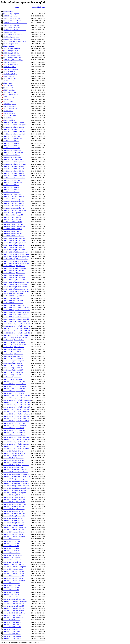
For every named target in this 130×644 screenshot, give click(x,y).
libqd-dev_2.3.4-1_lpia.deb (11, 588)
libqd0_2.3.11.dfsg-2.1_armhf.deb (13, 365)
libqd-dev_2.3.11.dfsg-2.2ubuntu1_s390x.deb (16, 474)
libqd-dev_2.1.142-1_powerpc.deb (13, 629)
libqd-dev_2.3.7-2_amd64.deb (12, 553)
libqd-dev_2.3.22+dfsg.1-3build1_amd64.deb (16, 421)
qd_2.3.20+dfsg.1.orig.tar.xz (11, 37)
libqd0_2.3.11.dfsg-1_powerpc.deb (13, 372)
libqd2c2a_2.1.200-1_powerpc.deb (13, 215)
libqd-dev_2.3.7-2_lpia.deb (11, 544)
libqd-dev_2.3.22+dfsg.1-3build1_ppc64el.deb (16, 414)
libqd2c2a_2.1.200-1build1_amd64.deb (14, 210)
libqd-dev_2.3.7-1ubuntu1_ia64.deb (13, 571)
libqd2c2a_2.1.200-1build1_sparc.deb (14, 196)
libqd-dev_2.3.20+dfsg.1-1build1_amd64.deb (16, 449)
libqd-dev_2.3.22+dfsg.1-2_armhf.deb (14, 430)
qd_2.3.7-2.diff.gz (8, 85)
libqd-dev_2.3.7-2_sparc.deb (11, 539)
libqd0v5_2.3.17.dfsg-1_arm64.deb (13, 303)
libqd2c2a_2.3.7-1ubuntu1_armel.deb (14, 176)
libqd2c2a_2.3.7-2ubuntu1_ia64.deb (14, 127)
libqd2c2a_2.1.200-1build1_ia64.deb (14, 203)
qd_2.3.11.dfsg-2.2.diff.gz (11, 65)
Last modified (36, 7)
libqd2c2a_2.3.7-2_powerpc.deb (12, 139)
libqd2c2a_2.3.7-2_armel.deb (12, 148)
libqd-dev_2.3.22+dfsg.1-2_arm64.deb (14, 432)
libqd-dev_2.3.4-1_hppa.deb (11, 594)
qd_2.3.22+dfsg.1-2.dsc (10, 32)
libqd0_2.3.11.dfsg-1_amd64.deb (13, 379)
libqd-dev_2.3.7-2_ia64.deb (11, 546)
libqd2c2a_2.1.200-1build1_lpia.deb (14, 201)
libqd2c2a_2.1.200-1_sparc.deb (12, 213)
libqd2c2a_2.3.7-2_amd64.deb (12, 150)
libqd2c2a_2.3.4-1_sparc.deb (11, 180)
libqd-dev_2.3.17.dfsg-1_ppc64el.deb (14, 453)
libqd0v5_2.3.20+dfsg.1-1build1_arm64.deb (16, 289)
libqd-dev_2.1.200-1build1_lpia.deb (13, 604)
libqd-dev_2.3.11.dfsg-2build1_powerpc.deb (16, 465)
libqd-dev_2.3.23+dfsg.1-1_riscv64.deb (14, 384)
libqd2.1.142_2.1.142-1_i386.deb (13, 231)
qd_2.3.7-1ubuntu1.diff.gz (11, 95)
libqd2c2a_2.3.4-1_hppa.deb (11, 192)
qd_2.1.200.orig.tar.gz (9, 104)
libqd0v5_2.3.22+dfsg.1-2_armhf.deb (14, 273)
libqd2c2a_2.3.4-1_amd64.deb (12, 194)
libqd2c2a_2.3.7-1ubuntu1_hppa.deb (14, 173)
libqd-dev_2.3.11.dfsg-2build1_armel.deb (15, 470)
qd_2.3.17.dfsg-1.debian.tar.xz (12, 48)
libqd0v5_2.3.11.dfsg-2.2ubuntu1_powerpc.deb (17, 312)
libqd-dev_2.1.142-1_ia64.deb (12, 631)
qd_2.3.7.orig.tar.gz (9, 76)
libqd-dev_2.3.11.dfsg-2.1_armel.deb (14, 511)
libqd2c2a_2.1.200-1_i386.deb (12, 220)
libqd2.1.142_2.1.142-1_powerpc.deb (14, 227)
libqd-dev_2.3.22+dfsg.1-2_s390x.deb (14, 423)
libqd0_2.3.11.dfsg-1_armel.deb (12, 377)
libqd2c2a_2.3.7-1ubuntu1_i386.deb (14, 171)
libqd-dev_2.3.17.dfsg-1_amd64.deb (14, 463)
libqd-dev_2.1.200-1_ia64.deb (12, 620)
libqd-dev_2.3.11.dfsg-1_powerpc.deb (14, 516)
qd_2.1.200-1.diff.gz (9, 113)
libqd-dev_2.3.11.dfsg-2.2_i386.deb (13, 495)
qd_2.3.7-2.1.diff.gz (9, 90)
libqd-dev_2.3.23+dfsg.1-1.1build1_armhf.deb (16, 402)
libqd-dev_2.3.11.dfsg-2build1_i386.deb (15, 467)
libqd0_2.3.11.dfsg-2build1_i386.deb (14, 340)
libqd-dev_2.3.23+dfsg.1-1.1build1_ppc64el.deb (17, 400)
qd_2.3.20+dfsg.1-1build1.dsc (12, 39)
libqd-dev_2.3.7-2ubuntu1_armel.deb (14, 534)
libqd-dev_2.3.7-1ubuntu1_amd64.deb (14, 581)
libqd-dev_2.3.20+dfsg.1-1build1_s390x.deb (16, 437)
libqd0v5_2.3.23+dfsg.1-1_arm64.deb (14, 247)
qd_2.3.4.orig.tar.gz (9, 97)
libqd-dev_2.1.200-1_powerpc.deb (13, 618)
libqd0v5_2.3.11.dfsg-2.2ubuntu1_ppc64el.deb (16, 310)
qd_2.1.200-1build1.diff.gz (11, 109)
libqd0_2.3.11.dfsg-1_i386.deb (12, 375)
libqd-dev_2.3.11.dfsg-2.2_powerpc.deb (15, 493)
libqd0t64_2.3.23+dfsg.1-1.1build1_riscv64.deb (17, 326)
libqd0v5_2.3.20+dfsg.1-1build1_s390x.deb (16, 280)
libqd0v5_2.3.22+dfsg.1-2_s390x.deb (14, 266)
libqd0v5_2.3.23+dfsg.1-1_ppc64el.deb (14, 243)
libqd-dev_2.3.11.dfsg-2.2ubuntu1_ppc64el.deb (17, 476)
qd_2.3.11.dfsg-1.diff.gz (10, 74)
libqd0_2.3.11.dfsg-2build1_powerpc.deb (15, 338)
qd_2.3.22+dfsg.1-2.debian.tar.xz (13, 34)
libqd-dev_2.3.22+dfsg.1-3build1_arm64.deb (16, 419)
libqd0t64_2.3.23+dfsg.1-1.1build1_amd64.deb (17, 335)
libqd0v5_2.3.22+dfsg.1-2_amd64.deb (14, 277)
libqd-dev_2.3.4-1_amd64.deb (12, 597)
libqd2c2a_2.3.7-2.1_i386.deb (12, 155)
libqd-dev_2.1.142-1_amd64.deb (12, 638)
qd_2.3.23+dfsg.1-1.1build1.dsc (12, 21)
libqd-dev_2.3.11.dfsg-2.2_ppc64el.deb (14, 490)
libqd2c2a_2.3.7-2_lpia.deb (11, 141)
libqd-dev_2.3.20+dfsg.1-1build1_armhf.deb (16, 444)
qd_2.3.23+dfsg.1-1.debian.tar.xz (13, 18)
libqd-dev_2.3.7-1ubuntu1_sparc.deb (14, 564)
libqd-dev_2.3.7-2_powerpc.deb (12, 541)
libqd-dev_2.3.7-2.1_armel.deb (12, 560)
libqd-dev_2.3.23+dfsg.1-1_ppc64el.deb (15, 386)
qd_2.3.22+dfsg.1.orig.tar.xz (11, 25)
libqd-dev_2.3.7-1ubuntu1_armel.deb (14, 578)
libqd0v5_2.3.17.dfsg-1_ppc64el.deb (14, 296)
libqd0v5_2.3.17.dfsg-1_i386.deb (13, 298)
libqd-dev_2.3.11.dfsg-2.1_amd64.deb (14, 513)
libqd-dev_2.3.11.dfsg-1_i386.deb (13, 518)
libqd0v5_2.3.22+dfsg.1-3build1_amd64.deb (16, 264)
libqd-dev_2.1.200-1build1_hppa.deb (14, 611)
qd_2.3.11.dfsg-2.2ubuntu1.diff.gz (13, 60)
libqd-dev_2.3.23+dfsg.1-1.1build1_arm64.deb (17, 405)
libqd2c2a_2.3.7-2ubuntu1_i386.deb (14, 129)
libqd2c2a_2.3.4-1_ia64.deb (11, 187)
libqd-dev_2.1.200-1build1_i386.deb (14, 608)
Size (43, 7)
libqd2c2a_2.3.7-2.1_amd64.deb (12, 159)
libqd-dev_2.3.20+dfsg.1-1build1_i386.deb (15, 442)
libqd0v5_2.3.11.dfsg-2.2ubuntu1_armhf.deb (16, 317)
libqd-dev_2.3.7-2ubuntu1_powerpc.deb (15, 527)
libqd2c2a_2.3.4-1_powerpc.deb (12, 183)
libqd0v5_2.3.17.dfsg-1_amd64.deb (13, 305)
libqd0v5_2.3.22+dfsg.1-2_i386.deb (13, 271)
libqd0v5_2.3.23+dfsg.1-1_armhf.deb (14, 245)
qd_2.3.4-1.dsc (7, 99)
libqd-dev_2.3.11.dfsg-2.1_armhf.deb (14, 509)
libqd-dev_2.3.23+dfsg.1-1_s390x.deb (14, 382)
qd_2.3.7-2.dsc (7, 83)
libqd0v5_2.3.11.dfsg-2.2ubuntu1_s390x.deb (16, 308)
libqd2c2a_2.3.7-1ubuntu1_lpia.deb (13, 166)
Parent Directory (8, 11)
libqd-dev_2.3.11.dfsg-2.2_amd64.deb (14, 502)
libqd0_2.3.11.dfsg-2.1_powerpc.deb (14, 361)
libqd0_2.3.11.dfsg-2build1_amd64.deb (14, 345)
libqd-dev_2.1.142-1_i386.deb (12, 634)
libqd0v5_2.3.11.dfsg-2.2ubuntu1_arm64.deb (16, 319)
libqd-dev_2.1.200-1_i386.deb (12, 622)
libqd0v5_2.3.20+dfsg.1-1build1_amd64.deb (16, 291)
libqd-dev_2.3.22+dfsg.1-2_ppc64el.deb (15, 426)
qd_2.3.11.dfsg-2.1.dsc (10, 67)
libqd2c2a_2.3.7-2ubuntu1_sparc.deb (14, 122)
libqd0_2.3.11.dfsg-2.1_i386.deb (12, 363)
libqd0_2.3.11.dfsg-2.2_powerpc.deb (14, 349)
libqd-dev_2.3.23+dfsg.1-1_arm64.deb (14, 391)
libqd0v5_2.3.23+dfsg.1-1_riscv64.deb (14, 240)
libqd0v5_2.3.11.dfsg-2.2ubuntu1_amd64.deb (16, 321)
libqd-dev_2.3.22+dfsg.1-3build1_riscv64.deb (16, 412)
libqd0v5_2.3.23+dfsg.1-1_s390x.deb (14, 238)
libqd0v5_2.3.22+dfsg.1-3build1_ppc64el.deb (16, 257)
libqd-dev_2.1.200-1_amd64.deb (12, 625)
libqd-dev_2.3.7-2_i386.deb (11, 548)
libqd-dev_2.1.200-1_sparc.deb (12, 615)
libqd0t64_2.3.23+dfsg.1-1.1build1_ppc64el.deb (17, 328)
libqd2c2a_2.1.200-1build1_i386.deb (14, 206)
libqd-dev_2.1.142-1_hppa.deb (12, 636)
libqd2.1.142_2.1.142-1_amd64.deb (13, 236)
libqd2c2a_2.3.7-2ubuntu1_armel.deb (14, 132)
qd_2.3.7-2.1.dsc (8, 88)
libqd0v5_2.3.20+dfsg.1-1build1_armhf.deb (16, 287)
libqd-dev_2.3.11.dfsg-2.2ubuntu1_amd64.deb (16, 488)
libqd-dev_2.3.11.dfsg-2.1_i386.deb (13, 507)
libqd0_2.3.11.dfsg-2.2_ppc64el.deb (13, 347)
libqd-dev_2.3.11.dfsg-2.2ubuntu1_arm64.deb (16, 486)
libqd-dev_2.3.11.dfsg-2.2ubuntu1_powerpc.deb (17, 479)
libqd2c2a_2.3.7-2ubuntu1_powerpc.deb (15, 125)
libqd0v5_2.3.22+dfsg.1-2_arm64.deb (14, 275)
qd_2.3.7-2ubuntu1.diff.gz (11, 81)
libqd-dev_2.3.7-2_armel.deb (11, 551)
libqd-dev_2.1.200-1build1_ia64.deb (14, 606)
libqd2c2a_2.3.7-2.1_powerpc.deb (13, 153)
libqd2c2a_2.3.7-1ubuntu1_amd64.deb (14, 178)
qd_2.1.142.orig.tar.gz (9, 115)
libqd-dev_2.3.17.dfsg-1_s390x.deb (13, 451)
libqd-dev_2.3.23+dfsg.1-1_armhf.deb (14, 389)
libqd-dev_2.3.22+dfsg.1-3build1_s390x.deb (16, 409)
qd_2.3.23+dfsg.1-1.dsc (10, 16)
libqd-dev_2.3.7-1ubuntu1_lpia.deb (13, 569)
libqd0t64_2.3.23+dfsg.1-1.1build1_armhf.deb (16, 331)
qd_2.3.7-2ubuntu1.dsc (10, 78)
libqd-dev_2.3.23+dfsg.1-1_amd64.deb (14, 393)
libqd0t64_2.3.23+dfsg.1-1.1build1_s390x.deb (16, 324)
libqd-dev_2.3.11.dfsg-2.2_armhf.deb (14, 497)
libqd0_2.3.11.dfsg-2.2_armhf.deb (13, 354)
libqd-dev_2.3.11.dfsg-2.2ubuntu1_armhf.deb (16, 483)
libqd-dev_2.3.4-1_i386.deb (11, 592)
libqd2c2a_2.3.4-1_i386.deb (11, 190)
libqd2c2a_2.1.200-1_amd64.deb (13, 222)
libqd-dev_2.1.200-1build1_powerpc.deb (15, 601)
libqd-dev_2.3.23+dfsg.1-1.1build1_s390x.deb (16, 395)
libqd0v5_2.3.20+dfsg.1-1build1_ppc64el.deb (16, 282)
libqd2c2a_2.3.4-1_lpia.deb (11, 185)
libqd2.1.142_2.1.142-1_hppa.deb (13, 233)
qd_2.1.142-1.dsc (8, 118)
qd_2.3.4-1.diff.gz (8, 102)
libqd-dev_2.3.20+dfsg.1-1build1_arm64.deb (16, 446)
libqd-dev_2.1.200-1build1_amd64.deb (14, 613)
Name (17, 7)
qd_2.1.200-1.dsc (8, 111)
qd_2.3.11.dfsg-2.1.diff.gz (11, 69)
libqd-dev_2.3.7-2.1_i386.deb (12, 557)
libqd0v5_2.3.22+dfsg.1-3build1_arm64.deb (16, 261)
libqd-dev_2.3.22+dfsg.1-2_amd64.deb (14, 435)
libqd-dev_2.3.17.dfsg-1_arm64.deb (13, 460)
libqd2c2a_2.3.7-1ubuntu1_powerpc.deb (15, 164)
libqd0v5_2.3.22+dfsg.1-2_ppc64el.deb (14, 268)
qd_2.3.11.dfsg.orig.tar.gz (10, 51)
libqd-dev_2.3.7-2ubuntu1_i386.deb (13, 532)
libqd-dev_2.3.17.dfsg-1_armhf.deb (13, 458)
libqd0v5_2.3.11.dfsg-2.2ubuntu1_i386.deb (16, 314)
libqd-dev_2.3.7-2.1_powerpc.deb (13, 555)
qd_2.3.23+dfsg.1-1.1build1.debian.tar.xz (15, 23)
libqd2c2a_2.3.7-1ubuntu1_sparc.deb (14, 162)
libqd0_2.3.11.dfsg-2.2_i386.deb (12, 352)
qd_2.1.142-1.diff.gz (9, 120)
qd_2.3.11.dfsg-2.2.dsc (10, 62)
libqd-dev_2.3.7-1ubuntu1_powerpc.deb (15, 567)
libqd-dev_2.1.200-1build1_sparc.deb (14, 599)
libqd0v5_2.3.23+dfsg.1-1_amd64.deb (14, 250)
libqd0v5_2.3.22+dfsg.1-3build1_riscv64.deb (16, 254)
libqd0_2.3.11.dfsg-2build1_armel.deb (14, 342)
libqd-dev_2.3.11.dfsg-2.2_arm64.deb (14, 500)
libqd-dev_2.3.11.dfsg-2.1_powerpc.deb (15, 504)
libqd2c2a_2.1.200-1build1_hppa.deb (14, 208)
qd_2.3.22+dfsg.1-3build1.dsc (12, 28)
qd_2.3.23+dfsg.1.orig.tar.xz (11, 14)
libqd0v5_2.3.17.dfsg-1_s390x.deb (13, 294)
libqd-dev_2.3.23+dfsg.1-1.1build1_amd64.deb (17, 407)
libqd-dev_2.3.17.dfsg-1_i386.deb (13, 456)
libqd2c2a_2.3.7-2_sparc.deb (11, 136)
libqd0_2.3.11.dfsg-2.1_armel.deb (13, 368)
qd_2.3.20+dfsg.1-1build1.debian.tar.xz (14, 41)
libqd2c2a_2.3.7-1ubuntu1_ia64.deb (14, 169)
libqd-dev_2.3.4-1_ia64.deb (11, 590)
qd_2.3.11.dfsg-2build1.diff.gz (12, 55)
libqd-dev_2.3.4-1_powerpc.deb (12, 585)
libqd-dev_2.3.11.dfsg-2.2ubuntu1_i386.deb (16, 481)
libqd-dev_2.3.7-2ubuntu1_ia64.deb (13, 530)
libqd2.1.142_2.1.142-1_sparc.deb (13, 224)
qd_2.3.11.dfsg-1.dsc (9, 72)
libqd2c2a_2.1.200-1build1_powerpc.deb (15, 199)
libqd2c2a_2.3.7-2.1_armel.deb (12, 157)
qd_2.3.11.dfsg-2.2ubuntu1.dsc (12, 58)
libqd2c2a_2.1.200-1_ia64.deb (12, 217)
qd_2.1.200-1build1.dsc (10, 106)
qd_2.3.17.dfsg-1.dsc (9, 46)
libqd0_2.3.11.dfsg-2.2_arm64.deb (13, 356)
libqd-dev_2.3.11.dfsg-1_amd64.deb (14, 523)
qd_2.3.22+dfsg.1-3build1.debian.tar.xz (14, 30)
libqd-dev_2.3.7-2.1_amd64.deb (12, 562)
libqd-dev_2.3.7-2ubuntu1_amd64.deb (14, 537)
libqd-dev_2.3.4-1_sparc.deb (11, 583)
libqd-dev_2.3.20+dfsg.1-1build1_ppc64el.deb (16, 439)
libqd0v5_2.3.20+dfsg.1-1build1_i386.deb (15, 284)
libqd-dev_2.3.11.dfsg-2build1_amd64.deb (15, 472)
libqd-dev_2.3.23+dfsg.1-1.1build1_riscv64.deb (17, 398)
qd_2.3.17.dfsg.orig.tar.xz (10, 44)
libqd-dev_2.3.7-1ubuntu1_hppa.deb (14, 576)
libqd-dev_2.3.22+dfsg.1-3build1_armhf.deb (16, 416)
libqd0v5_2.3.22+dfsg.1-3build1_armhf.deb (16, 259)
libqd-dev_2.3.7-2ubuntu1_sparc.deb (14, 525)
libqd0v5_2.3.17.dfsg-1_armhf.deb (13, 301)
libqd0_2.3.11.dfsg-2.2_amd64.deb (13, 358)
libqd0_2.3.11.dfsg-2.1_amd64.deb (13, 370)
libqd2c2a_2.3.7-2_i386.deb (11, 146)
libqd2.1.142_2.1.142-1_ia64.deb (13, 229)
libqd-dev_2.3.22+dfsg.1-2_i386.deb (14, 428)
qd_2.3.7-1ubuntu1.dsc (10, 92)
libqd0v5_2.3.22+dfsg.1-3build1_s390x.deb (16, 252)
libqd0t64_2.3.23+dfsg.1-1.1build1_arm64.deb (17, 333)
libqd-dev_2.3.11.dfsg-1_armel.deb (13, 520)
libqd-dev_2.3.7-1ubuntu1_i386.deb (13, 574)
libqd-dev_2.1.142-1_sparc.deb (12, 627)
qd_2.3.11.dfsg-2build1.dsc (11, 53)
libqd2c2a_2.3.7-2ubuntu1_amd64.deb (14, 134)
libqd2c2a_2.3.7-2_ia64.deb (11, 143)
